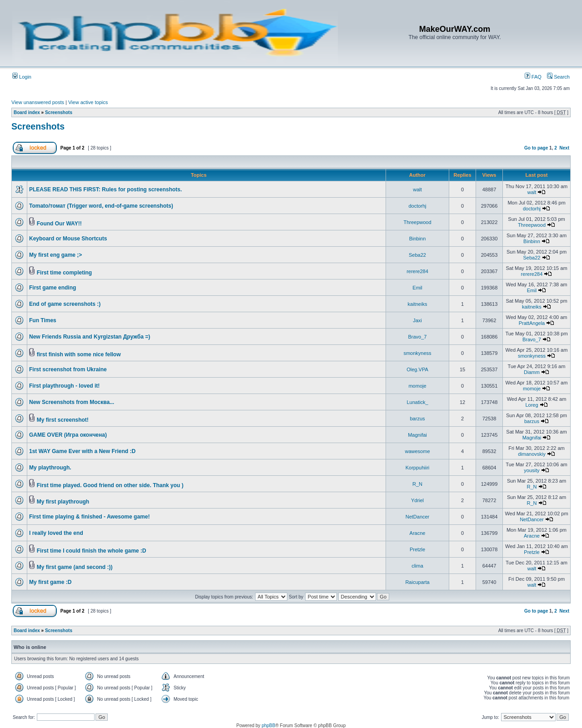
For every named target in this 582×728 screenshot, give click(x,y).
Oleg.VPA (417, 369)
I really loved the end (56, 533)
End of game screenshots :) (65, 304)
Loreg (532, 405)
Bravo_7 (418, 337)
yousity (532, 470)
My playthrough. (50, 468)
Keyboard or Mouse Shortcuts (68, 239)
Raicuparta (417, 582)
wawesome (417, 451)
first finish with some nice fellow (79, 354)
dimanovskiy (532, 454)
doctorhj (417, 206)
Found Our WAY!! (59, 224)
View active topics (88, 102)
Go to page (536, 148)
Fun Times (43, 320)
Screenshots (59, 112)
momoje (417, 386)
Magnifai (417, 435)
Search (558, 77)
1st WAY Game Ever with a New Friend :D (82, 451)
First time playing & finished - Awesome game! (89, 517)
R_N (417, 484)
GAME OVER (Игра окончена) (68, 435)
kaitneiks (418, 304)
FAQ (533, 77)
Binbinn (418, 239)
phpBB (268, 726)
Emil (417, 288)
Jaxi (417, 320)
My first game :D (50, 582)
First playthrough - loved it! (64, 386)
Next (564, 148)
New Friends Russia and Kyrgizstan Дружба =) (90, 337)
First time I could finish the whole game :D (92, 551)
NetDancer (418, 517)
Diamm (532, 372)
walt (417, 189)
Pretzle (417, 549)
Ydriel (417, 500)
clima (417, 566)
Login (22, 77)
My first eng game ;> (55, 255)
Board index (27, 112)
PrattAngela (532, 323)
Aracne (418, 533)
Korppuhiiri (418, 468)
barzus (417, 419)
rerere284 (417, 271)
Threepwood (417, 222)
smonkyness (417, 353)
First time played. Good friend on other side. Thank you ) (110, 485)
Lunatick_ (417, 402)
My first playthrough (63, 502)
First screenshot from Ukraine (68, 369)
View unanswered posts (38, 102)
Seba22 (417, 255)
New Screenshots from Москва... (72, 402)
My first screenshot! (63, 420)
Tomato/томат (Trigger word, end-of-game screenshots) (101, 206)
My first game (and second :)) (75, 567)
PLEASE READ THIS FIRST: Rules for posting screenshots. (105, 189)
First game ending (53, 288)
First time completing (64, 273)
